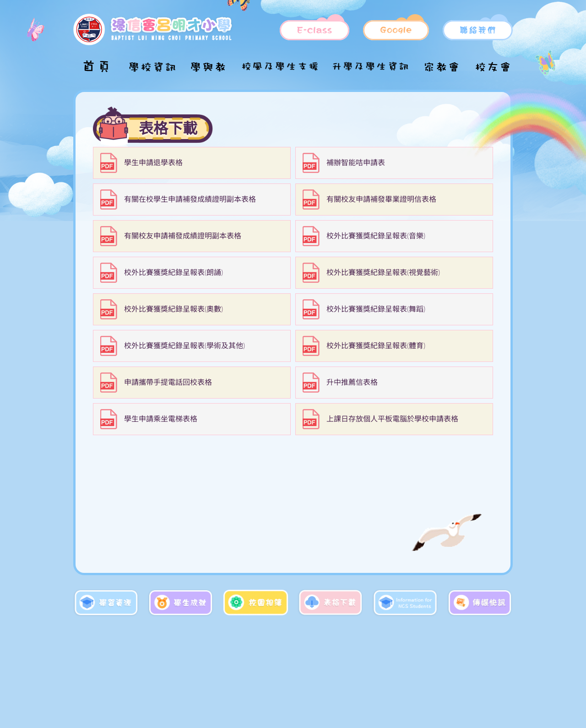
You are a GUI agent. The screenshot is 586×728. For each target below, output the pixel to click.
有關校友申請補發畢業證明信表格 (381, 200)
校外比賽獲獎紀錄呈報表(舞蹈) (376, 309)
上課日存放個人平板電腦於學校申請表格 (392, 419)
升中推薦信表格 (352, 383)
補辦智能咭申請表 (356, 163)
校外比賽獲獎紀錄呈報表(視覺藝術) (383, 273)
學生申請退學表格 (153, 163)
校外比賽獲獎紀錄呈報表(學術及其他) (184, 346)
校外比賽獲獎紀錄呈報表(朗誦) (174, 273)
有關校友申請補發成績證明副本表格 (183, 236)
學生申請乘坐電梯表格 (161, 419)
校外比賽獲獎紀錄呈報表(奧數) (174, 309)
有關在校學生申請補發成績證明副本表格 (190, 200)
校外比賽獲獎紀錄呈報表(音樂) (376, 236)
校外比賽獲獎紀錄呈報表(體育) (376, 346)
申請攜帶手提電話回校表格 (168, 383)
